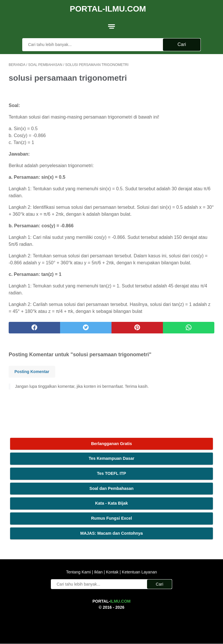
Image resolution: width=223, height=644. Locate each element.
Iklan (98, 572)
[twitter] (86, 326)
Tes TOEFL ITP (112, 473)
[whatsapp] (189, 326)
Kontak (112, 572)
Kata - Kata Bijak (112, 503)
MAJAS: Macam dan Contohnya (112, 533)
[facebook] (34, 326)
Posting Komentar (32, 370)
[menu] (112, 25)
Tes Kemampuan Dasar (112, 458)
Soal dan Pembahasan (112, 488)
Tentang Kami (79, 572)
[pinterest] (137, 326)
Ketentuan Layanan (139, 572)
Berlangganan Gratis (112, 443)
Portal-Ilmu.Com (108, 8)
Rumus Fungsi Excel (112, 518)
